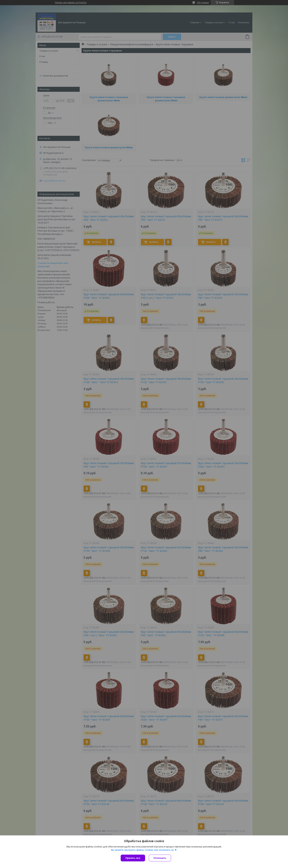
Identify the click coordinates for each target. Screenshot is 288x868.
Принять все (133, 858)
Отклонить (160, 858)
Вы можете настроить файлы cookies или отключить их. (143, 850)
